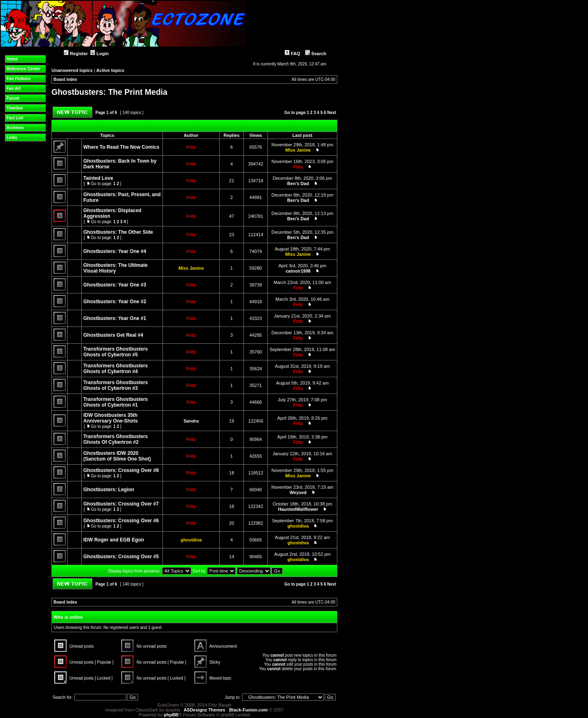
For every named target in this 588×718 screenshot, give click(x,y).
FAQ (292, 54)
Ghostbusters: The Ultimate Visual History (115, 268)
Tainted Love (98, 178)
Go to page (295, 113)
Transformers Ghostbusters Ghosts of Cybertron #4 (116, 369)
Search (316, 54)
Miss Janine (298, 150)
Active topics (110, 70)
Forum (13, 98)
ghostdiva (298, 526)
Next (332, 113)
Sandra (191, 421)
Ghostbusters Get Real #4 (113, 335)
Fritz (191, 147)
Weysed (298, 492)
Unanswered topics (72, 70)
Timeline (15, 108)
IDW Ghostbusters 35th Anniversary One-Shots (110, 418)
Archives (15, 128)
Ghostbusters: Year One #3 (115, 285)
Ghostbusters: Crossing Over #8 (121, 470)
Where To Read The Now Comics (121, 147)
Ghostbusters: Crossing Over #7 (121, 504)
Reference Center (23, 69)
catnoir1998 (298, 271)
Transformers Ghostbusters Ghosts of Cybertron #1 (116, 402)
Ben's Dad (298, 183)
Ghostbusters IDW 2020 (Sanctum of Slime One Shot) (117, 456)
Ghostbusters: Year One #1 (115, 318)
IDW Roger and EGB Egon (114, 540)
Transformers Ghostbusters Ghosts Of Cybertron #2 (116, 439)
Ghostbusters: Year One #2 (115, 302)
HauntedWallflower (298, 509)
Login (99, 54)
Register (76, 54)
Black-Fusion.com (248, 710)
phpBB (171, 715)
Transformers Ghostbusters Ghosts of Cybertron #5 (116, 352)
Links (12, 138)
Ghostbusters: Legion (109, 490)
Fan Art (14, 88)
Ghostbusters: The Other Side (118, 232)
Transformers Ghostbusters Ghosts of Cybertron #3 (116, 385)
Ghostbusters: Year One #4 (115, 251)
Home (12, 59)
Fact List (15, 118)
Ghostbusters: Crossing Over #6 (121, 521)
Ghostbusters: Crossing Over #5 (121, 557)
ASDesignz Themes (205, 710)
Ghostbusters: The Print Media (109, 92)
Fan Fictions (19, 79)
